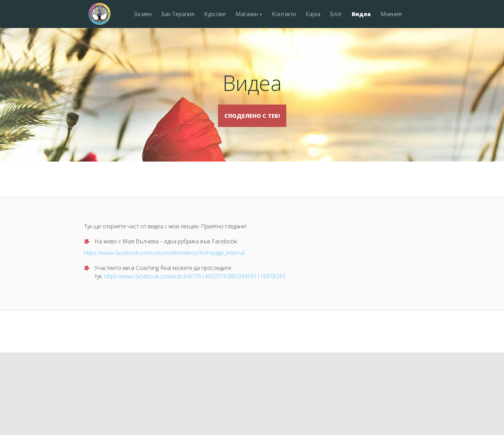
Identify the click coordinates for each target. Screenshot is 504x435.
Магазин (249, 15)
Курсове (215, 15)
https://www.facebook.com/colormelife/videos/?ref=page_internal (164, 263)
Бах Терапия (178, 15)
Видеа (361, 15)
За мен (143, 15)
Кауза (313, 15)
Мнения (391, 15)
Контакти (284, 15)
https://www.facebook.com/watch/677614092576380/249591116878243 (195, 286)
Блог (336, 15)
